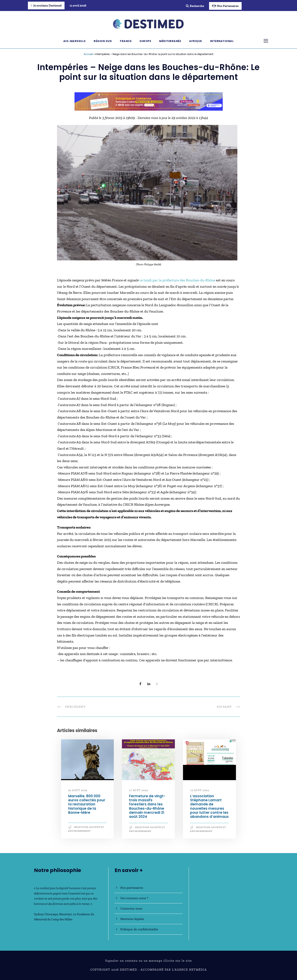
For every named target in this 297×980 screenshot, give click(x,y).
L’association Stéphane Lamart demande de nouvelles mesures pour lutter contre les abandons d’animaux (209, 806)
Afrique (196, 41)
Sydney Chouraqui (46, 914)
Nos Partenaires (225, 6)
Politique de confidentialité (139, 929)
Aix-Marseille (75, 41)
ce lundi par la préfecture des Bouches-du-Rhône (177, 280)
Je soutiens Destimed (46, 6)
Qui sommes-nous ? (134, 898)
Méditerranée (170, 41)
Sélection (81, 827)
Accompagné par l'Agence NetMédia (174, 970)
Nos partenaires (132, 888)
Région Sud (103, 41)
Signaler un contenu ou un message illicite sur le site (149, 961)
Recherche (195, 6)
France (126, 41)
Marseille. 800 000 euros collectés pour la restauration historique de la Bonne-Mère (87, 804)
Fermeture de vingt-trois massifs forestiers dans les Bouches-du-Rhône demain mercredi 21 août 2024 (147, 806)
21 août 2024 (139, 790)
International (222, 41)
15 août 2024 (200, 790)
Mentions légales (132, 919)
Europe (145, 41)
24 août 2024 (78, 790)
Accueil (88, 54)
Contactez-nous (131, 908)
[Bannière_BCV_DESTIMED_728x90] (149, 101)
